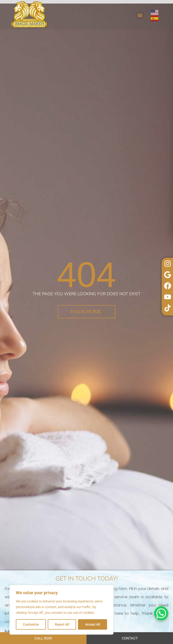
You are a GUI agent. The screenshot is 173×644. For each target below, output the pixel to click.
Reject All (62, 624)
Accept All (93, 624)
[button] (140, 15)
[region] (61, 610)
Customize (31, 624)
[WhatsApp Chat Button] (161, 613)
